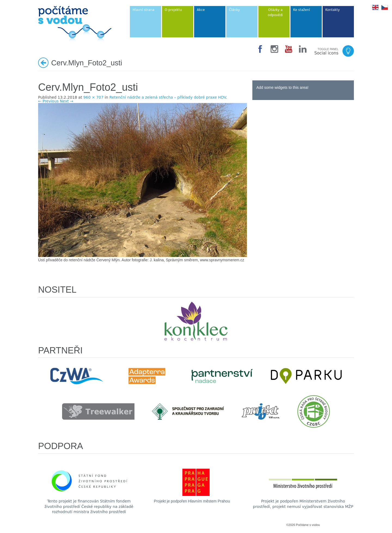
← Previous (48, 101)
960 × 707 (93, 97)
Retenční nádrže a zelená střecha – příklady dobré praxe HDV (168, 97)
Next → (67, 101)
